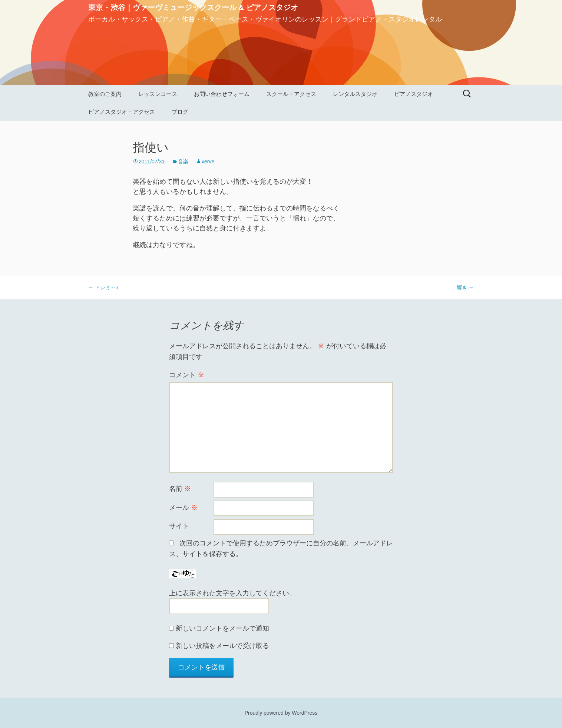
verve (208, 162)
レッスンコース (158, 94)
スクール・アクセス (291, 94)
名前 (180, 489)
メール (183, 508)
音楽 (183, 162)
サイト (179, 526)
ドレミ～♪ (103, 287)
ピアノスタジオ (414, 94)
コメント (187, 375)
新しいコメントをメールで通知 (222, 628)
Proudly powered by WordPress (281, 713)
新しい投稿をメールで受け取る (222, 646)
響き (465, 287)
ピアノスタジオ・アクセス (122, 112)
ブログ (180, 112)
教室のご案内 (105, 94)
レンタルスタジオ (355, 94)
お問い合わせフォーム (222, 94)
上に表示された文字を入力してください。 (232, 593)
